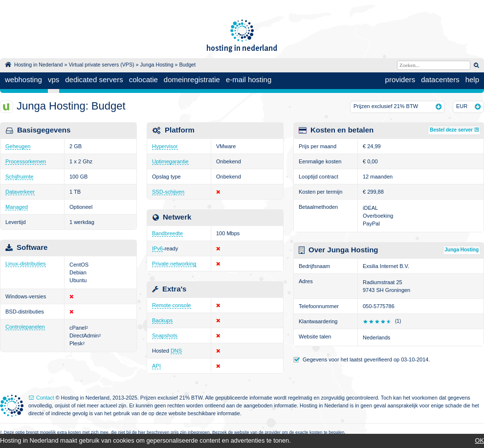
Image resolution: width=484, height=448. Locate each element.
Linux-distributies (26, 264)
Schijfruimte (19, 177)
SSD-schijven (168, 192)
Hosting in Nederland (39, 65)
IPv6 (157, 248)
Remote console (172, 305)
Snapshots (165, 336)
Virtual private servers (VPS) (101, 65)
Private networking (174, 264)
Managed (17, 207)
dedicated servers (94, 79)
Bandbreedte (167, 233)
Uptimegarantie (170, 161)
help (472, 79)
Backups (162, 320)
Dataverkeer (20, 192)
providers (400, 79)
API (156, 366)
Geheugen (18, 146)
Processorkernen (26, 161)
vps (54, 79)
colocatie (143, 79)
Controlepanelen (25, 327)
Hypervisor (165, 146)
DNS (176, 351)
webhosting (23, 79)
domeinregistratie (192, 79)
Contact (45, 398)
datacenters (440, 79)
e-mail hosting (249, 79)
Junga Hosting (156, 65)
